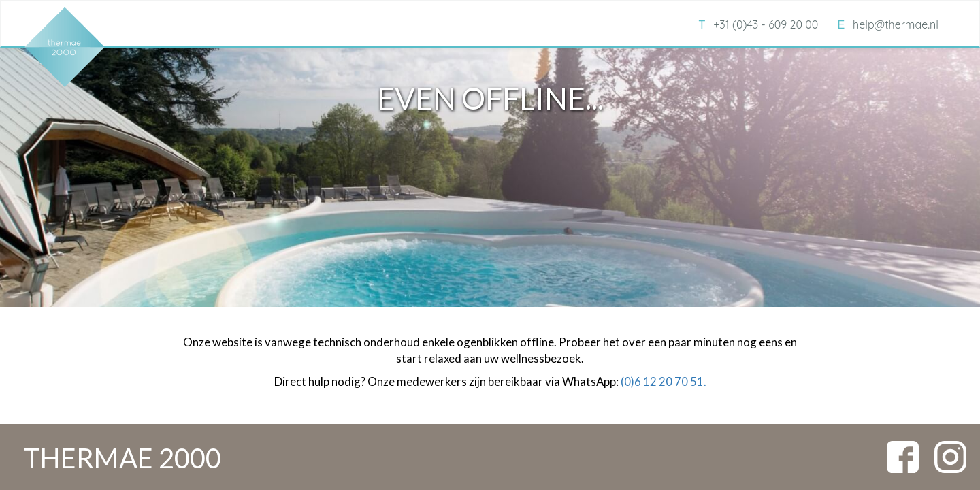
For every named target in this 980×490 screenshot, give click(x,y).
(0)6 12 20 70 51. (664, 381)
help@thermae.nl (888, 24)
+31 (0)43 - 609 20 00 (758, 24)
